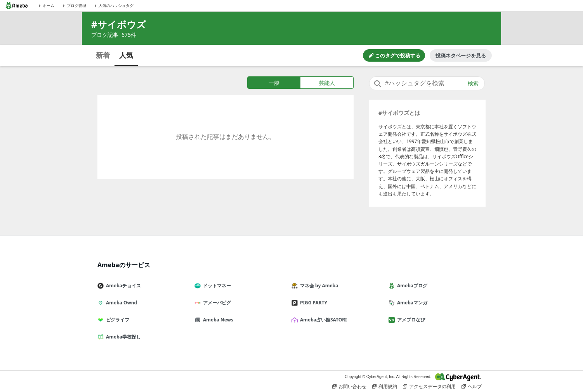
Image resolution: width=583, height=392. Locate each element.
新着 (103, 55)
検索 (473, 83)
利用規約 (385, 387)
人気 (126, 55)
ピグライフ (116, 320)
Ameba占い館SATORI (322, 320)
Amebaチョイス (122, 286)
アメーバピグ (216, 303)
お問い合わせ (349, 387)
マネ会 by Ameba (318, 286)
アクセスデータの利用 (429, 387)
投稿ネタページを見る (461, 55)
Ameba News (217, 320)
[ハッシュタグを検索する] (427, 83)
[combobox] (427, 83)
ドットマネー (216, 286)
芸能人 (327, 83)
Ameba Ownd (120, 303)
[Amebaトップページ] (17, 6)
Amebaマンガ (411, 303)
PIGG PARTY (312, 303)
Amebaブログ (411, 286)
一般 (274, 83)
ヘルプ (472, 387)
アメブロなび (410, 320)
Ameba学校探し (122, 337)
